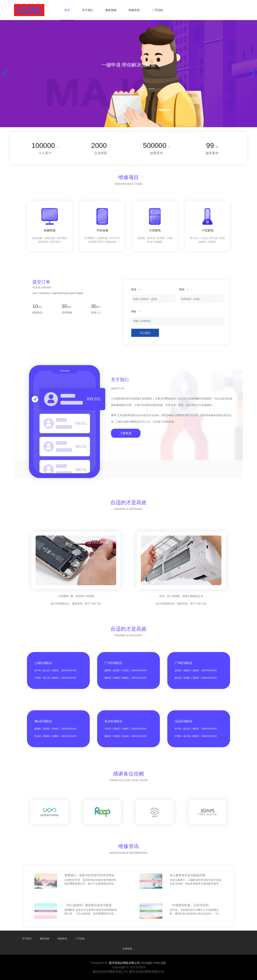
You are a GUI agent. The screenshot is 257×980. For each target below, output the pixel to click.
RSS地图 (146, 963)
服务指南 (111, 10)
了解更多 (128, 424)
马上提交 (134, 319)
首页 (67, 10)
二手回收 (157, 10)
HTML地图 (159, 963)
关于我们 (88, 10)
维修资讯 (134, 10)
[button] (252, 74)
